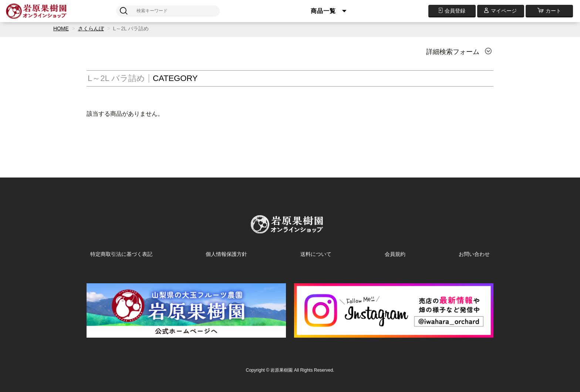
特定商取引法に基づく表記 (121, 254)
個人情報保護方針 (226, 254)
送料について (316, 254)
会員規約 (395, 254)
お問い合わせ (474, 254)
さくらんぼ (91, 28)
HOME (61, 28)
